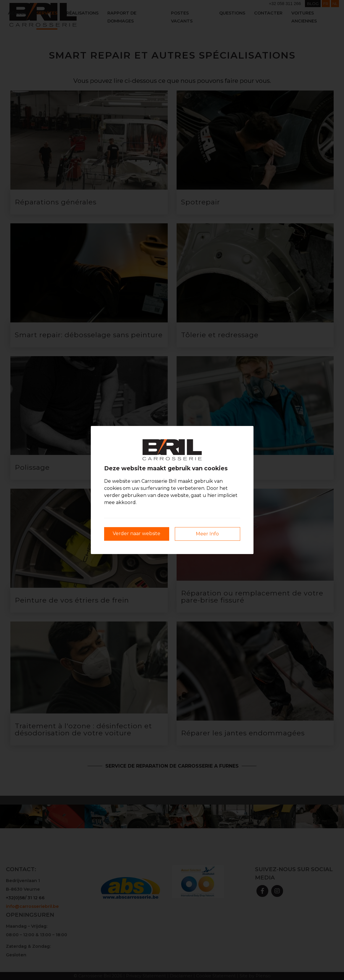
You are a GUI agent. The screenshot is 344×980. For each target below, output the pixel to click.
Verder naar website (137, 533)
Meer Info (207, 534)
